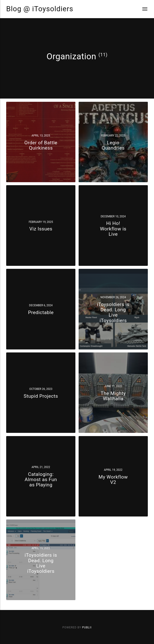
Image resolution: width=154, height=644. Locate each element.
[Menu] (142, 9)
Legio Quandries (113, 145)
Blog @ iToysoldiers (40, 9)
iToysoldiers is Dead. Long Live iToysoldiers (113, 312)
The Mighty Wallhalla (113, 396)
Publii (87, 627)
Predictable (41, 312)
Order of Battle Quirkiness (41, 145)
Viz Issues (41, 229)
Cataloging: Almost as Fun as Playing (41, 479)
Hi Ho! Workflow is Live (113, 229)
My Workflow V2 (113, 479)
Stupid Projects (41, 396)
